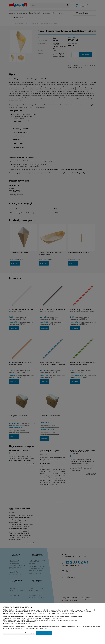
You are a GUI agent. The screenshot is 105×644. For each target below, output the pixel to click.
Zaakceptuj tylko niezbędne (13, 633)
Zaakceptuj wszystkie (44, 633)
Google (39, 613)
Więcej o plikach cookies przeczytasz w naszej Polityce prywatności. (25, 628)
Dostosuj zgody (29, 633)
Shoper (45, 613)
